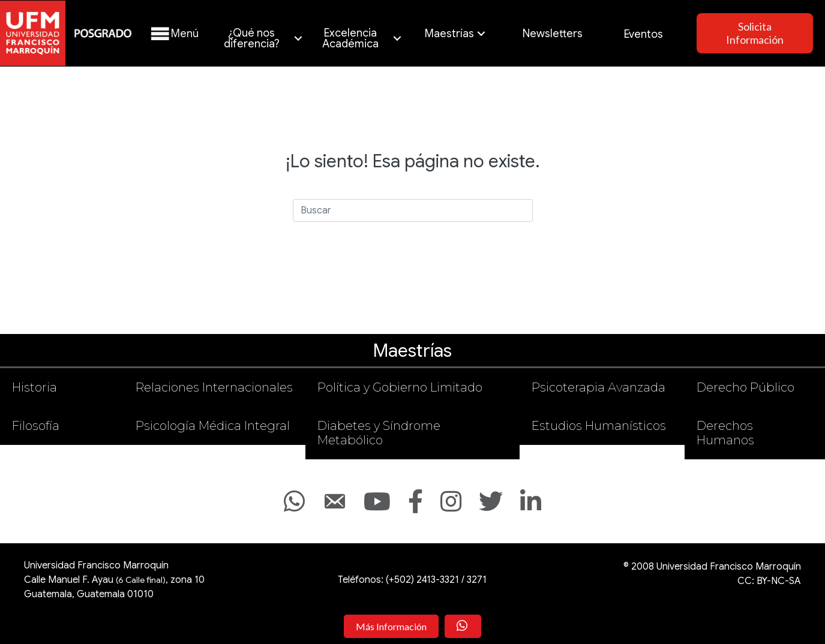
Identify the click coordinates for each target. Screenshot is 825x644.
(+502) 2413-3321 (422, 580)
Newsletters (553, 34)
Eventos (643, 34)
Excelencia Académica (350, 38)
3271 (477, 580)
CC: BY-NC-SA (769, 581)
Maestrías (449, 34)
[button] (173, 34)
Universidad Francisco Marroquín (96, 565)
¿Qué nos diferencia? (252, 38)
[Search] (413, 210)
